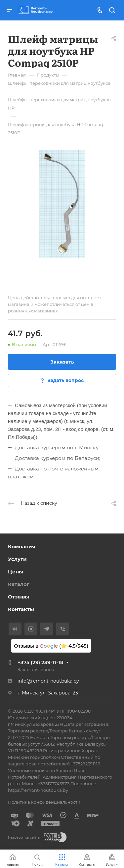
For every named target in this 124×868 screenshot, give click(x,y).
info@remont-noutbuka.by (48, 681)
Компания (21, 547)
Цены (16, 572)
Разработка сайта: (24, 837)
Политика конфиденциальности (44, 802)
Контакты (21, 609)
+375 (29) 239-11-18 (41, 662)
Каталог (19, 584)
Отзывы (19, 597)
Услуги (17, 559)
